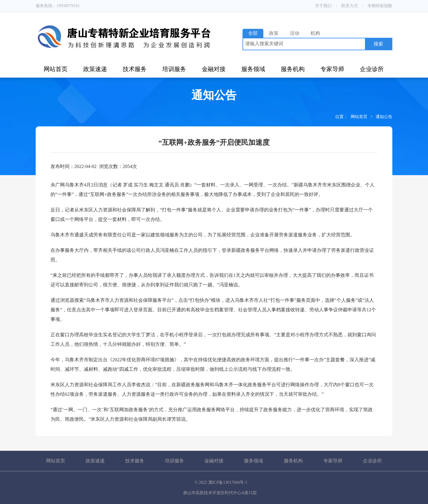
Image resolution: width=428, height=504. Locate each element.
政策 (274, 33)
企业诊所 (372, 69)
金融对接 (214, 69)
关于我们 (323, 6)
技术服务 (135, 69)
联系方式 (350, 6)
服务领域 (253, 69)
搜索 (378, 44)
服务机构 (293, 69)
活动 (295, 33)
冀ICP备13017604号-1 (228, 482)
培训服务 (174, 69)
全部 (253, 33)
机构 (315, 33)
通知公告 (384, 117)
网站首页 (56, 69)
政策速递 (95, 69)
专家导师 (332, 69)
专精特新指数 (380, 6)
